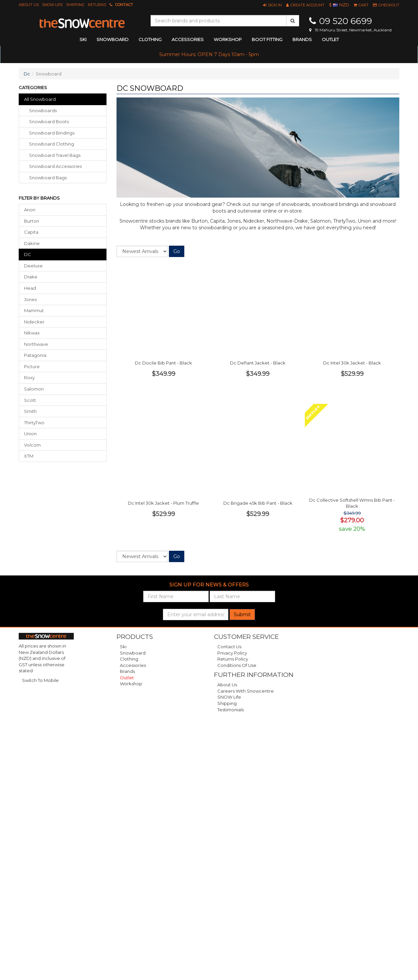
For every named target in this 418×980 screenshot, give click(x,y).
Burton (32, 221)
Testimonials (231, 710)
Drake (31, 277)
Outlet (330, 39)
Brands (302, 39)
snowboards (43, 110)
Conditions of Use (237, 665)
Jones (30, 299)
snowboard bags (48, 178)
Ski (123, 647)
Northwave (36, 344)
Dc (27, 74)
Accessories (133, 665)
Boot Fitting (267, 39)
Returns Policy (233, 659)
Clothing (129, 659)
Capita (31, 232)
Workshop (228, 39)
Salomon (34, 389)
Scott (30, 400)
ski (83, 39)
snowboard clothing (52, 144)
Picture (32, 366)
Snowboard (133, 653)
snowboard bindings (52, 133)
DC (28, 254)
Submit (242, 615)
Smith (30, 411)
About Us (29, 5)
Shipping (75, 5)
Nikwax (32, 333)
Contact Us (229, 647)
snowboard (113, 39)
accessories (188, 39)
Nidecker (34, 322)
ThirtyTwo (34, 423)
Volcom (32, 445)
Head (30, 288)
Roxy (29, 378)
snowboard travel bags (55, 155)
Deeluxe (33, 266)
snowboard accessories (55, 166)
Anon (30, 210)
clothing (150, 39)
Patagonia (35, 355)
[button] (272, 5)
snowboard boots (49, 121)
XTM (29, 456)
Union (30, 434)
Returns (97, 5)
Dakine (32, 243)
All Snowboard (40, 99)
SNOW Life (52, 5)
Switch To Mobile (40, 680)
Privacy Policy (232, 653)
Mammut (34, 310)
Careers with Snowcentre (246, 691)
